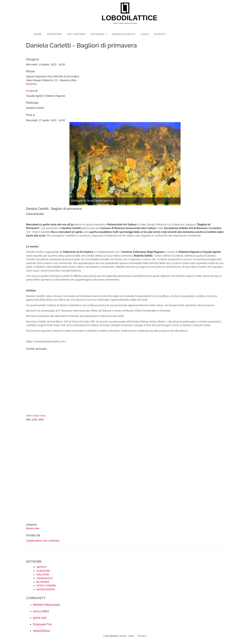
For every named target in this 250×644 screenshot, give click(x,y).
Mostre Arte (33, 528)
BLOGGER (43, 582)
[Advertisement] (125, 472)
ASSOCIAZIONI (46, 589)
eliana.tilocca (41, 631)
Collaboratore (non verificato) (43, 541)
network (99, 34)
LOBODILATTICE (126, 18)
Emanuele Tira (42, 624)
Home (38, 34)
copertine (54, 34)
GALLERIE (43, 574)
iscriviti (160, 34)
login (145, 34)
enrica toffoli (41, 611)
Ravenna (31, 84)
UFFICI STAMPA (46, 585)
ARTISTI (41, 567)
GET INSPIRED (76, 34)
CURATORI (43, 571)
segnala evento (124, 34)
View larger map (36, 416)
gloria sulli (40, 618)
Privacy (142, 636)
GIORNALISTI (45, 578)
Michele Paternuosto (46, 605)
